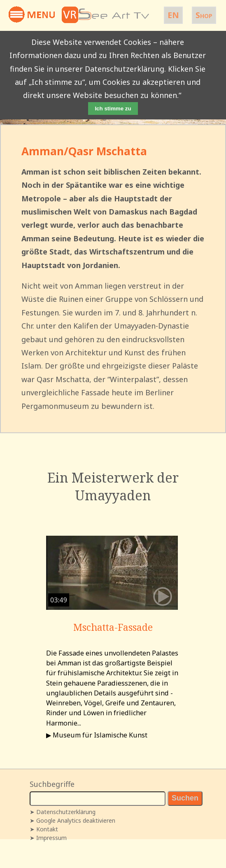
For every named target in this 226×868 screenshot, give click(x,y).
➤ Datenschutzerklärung (63, 812)
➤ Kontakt (44, 829)
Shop (204, 15)
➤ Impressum (48, 838)
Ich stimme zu (113, 108)
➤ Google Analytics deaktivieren (72, 820)
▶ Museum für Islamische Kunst (97, 735)
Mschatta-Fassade (113, 627)
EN (173, 15)
